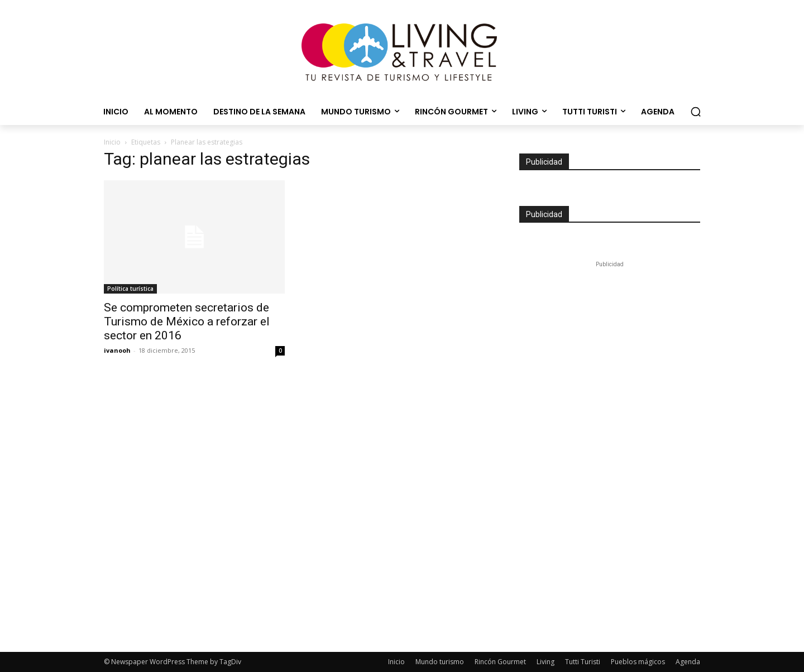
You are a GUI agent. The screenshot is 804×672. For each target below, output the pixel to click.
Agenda (688, 662)
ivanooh (117, 350)
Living (545, 662)
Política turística (130, 289)
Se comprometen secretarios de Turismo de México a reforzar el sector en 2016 (187, 321)
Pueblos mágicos (638, 662)
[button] (696, 112)
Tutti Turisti (583, 662)
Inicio (112, 142)
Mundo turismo (440, 662)
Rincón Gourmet (500, 662)
